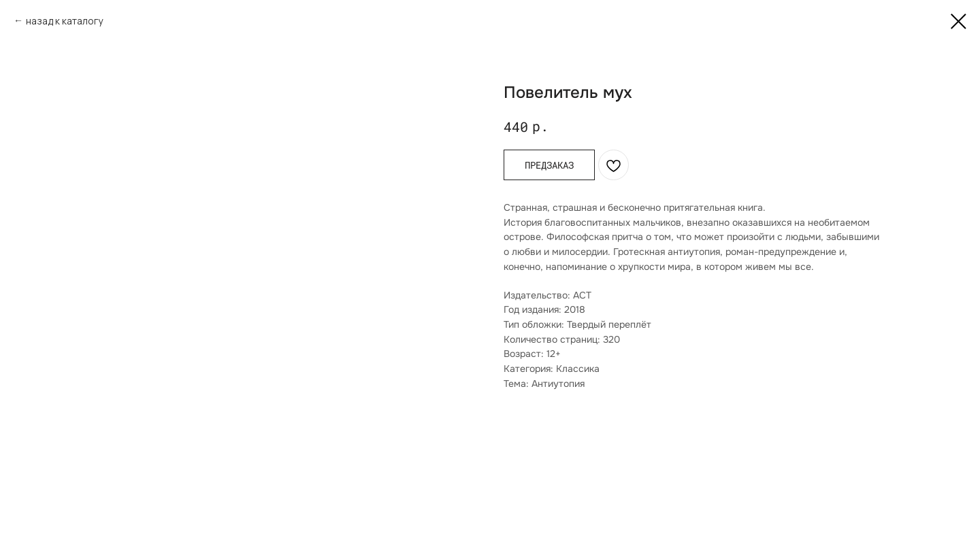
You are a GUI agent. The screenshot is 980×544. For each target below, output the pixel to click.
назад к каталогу (64, 21)
